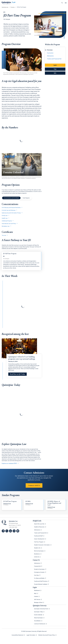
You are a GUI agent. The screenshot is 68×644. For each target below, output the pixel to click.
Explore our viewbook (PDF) (9, 463)
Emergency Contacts (39, 572)
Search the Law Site (39, 524)
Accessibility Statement (18, 635)
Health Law (5, 218)
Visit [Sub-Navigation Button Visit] (55, 69)
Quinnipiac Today (39, 612)
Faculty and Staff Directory (41, 581)
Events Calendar (38, 615)
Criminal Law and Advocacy (9, 210)
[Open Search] (62, 3)
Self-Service (37, 600)
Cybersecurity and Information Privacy (11, 213)
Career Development (39, 539)
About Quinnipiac (39, 618)
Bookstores (37, 554)
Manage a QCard (38, 603)
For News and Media (39, 578)
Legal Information (32, 635)
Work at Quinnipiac (39, 551)
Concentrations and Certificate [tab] (11, 198)
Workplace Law (6, 226)
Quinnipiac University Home (41, 609)
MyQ (35, 594)
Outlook (36, 597)
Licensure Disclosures (40, 624)
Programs (13, 7)
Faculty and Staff (39, 536)
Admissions (50, 56)
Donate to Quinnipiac (39, 569)
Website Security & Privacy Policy (47, 635)
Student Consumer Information (42, 545)
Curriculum (50, 53)
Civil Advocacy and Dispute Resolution (11, 208)
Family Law (5, 216)
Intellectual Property (7, 221)
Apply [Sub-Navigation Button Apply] (55, 65)
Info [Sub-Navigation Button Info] (60, 73)
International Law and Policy (9, 224)
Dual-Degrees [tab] (26, 198)
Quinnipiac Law (5, 7)
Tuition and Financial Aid (54, 59)
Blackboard (37, 591)
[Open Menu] (66, 3)
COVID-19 (37, 557)
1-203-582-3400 (13, 527)
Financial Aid (37, 566)
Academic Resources (39, 527)
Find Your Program (39, 542)
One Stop (37, 575)
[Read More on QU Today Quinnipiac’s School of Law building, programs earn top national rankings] (17, 374)
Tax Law (4, 235)
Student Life (37, 548)
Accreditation (38, 621)
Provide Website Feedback (41, 584)
